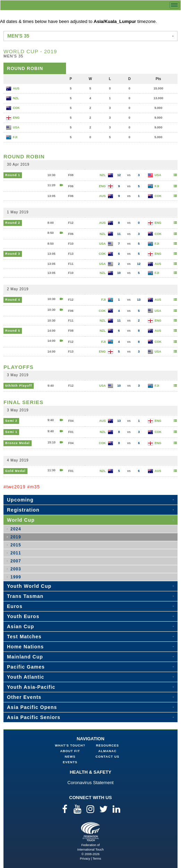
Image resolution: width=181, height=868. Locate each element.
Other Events (24, 697)
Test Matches (24, 637)
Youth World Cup (29, 586)
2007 (16, 561)
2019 (16, 537)
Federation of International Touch (90, 832)
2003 (16, 569)
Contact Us (107, 757)
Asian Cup (20, 626)
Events (70, 762)
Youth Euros (23, 616)
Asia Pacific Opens (32, 707)
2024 (16, 529)
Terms (97, 859)
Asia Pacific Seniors (34, 717)
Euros (15, 606)
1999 (16, 577)
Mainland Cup (25, 657)
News (70, 757)
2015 (16, 545)
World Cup (21, 520)
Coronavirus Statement (90, 783)
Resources (107, 745)
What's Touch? (70, 745)
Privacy (85, 859)
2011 (16, 553)
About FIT (70, 751)
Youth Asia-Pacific (31, 687)
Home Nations (25, 647)
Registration (23, 510)
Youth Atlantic (26, 677)
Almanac (108, 751)
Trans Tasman (25, 596)
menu (174, 5)
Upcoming (20, 500)
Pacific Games (26, 667)
